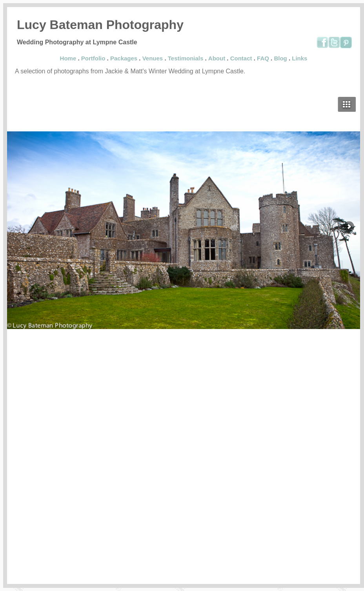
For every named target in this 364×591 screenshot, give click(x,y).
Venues (153, 58)
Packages (124, 58)
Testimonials (186, 58)
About (217, 58)
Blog (280, 58)
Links (299, 58)
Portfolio (93, 58)
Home (68, 58)
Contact (241, 58)
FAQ (263, 58)
